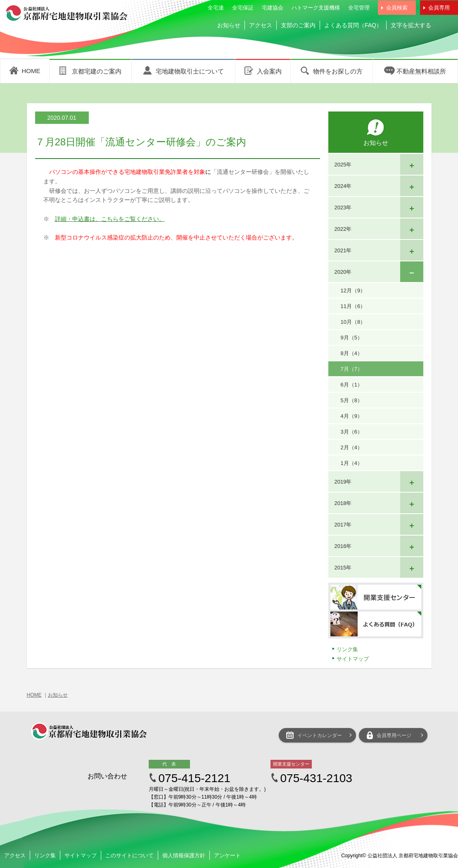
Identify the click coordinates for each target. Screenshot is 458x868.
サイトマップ (353, 659)
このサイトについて (129, 855)
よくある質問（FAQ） (353, 25)
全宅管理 (359, 8)
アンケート (227, 855)
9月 (352, 338)
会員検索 (397, 8)
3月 (352, 432)
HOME (34, 695)
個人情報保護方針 (184, 855)
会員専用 (439, 8)
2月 (352, 447)
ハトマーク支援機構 (316, 8)
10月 (353, 322)
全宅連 (216, 8)
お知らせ (229, 25)
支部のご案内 (298, 25)
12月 (353, 291)
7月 (352, 369)
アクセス (261, 25)
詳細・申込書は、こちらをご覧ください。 (110, 219)
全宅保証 (243, 8)
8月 (352, 353)
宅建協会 (273, 8)
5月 (352, 400)
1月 (352, 463)
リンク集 (347, 649)
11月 (353, 306)
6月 (352, 385)
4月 (352, 416)
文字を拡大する (411, 25)
